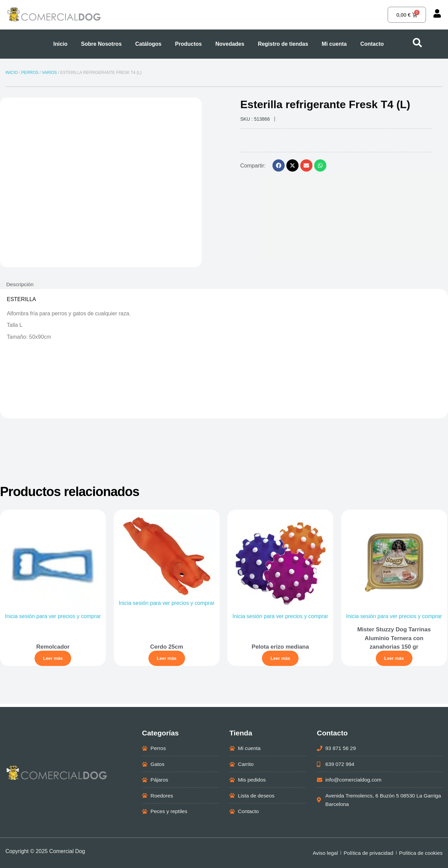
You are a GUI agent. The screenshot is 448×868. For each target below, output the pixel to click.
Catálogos (148, 44)
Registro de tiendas (283, 44)
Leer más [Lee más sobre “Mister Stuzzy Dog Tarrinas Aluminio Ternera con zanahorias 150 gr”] (395, 659)
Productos (188, 44)
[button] (279, 165)
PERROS (30, 73)
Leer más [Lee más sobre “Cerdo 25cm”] (167, 659)
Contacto (372, 44)
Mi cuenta (334, 44)
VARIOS (49, 73)
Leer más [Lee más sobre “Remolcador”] (53, 659)
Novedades (230, 44)
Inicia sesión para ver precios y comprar (53, 617)
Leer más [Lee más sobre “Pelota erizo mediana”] (281, 659)
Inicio (60, 44)
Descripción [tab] (21, 284)
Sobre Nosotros (101, 44)
